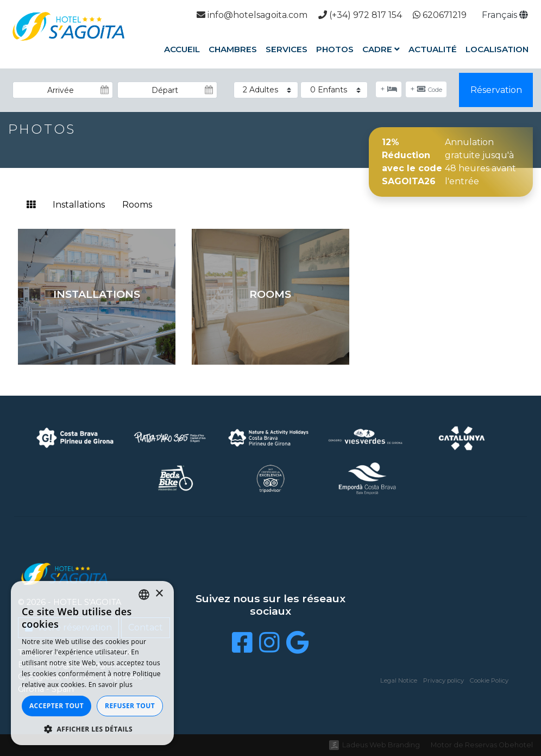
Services (287, 49)
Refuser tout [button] (130, 706)
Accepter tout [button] (56, 706)
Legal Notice (399, 680)
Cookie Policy (489, 680)
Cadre (381, 49)
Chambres (233, 49)
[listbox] (144, 595)
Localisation (497, 49)
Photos (335, 49)
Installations (79, 205)
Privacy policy (444, 680)
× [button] (159, 594)
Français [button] (505, 15)
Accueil (182, 49)
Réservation (496, 90)
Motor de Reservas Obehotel (482, 745)
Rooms (137, 205)
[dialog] (92, 663)
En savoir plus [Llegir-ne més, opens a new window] (111, 685)
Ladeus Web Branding (381, 745)
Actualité (433, 49)
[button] (92, 729)
